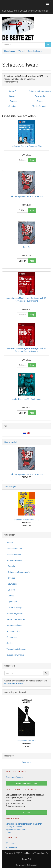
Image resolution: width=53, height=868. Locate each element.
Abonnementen (13, 631)
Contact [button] (27, 812)
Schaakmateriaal (14, 555)
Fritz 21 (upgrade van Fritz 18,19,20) (26, 474)
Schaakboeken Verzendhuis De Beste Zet (26, 11)
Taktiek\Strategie (40, 106)
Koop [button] (32, 160)
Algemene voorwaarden (16, 830)
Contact (9, 832)
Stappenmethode (14, 625)
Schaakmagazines (15, 613)
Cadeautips (12, 637)
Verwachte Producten (16, 619)
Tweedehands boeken (16, 649)
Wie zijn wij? (11, 843)
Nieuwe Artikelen (12, 442)
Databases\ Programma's (40, 91)
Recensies (26, 762)
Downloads (40, 96)
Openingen (13, 106)
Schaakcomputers (14, 549)
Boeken (10, 543)
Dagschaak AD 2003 (27, 741)
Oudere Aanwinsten (15, 655)
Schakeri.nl (32, 865)
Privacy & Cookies (14, 827)
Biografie (13, 91)
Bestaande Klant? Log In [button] (26, 783)
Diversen (13, 96)
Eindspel (13, 101)
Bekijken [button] (22, 160)
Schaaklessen (12, 847)
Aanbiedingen (10, 487)
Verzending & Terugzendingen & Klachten (24, 824)
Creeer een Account (14, 777)
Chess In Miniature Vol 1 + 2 (27, 520)
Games (40, 101)
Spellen (10, 643)
